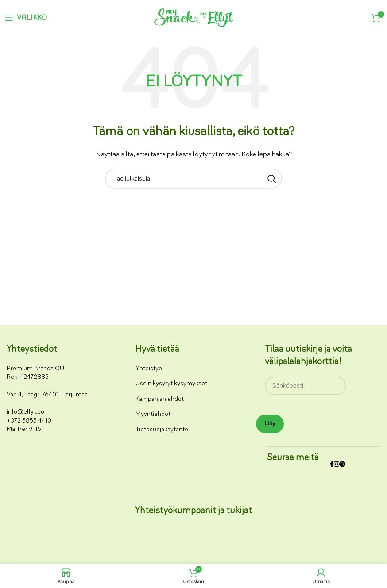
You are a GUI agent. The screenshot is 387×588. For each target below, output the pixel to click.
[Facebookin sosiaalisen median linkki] (332, 465)
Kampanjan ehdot (160, 399)
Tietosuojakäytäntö (162, 429)
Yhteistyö (149, 368)
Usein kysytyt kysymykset (171, 383)
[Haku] (193, 179)
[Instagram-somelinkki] (337, 465)
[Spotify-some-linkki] (342, 465)
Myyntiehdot (153, 414)
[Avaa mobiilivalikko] (26, 18)
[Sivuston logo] (194, 17)
